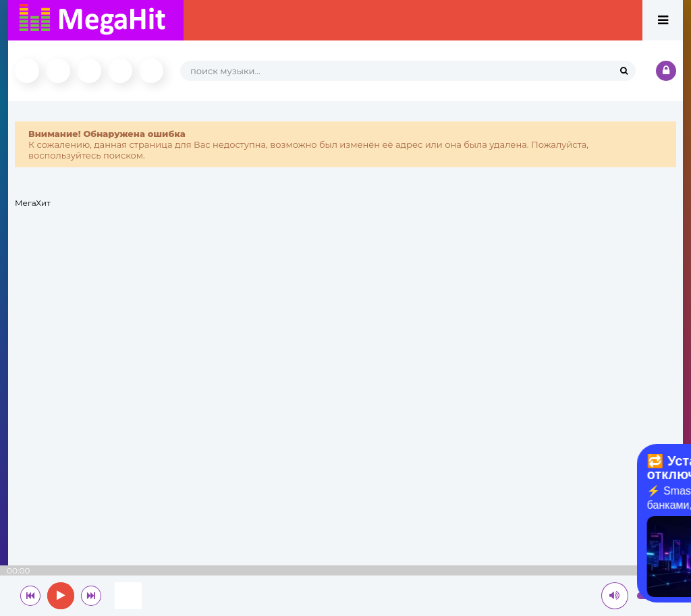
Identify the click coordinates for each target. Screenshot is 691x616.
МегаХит (33, 203)
